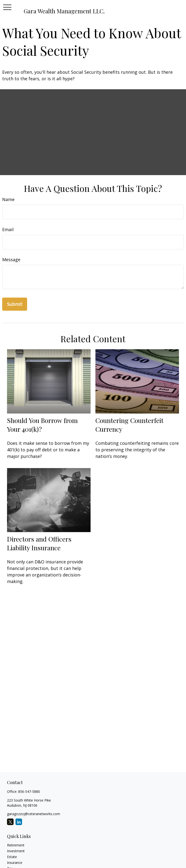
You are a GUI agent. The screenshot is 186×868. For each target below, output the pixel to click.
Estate (12, 857)
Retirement (16, 845)
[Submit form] (15, 304)
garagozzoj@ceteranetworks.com (34, 814)
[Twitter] (10, 822)
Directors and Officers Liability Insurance (39, 543)
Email (8, 229)
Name (8, 199)
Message (11, 260)
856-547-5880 (29, 791)
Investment (16, 851)
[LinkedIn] (19, 822)
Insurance (15, 863)
